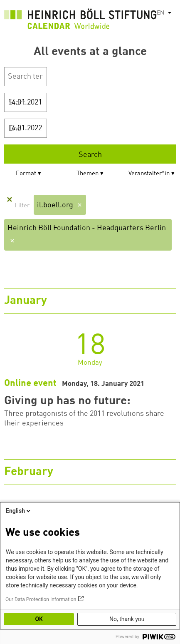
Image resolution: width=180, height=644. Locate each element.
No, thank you (127, 619)
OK (39, 619)
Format (26, 174)
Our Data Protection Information (41, 599)
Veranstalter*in (149, 174)
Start (17, 103)
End (15, 129)
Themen (88, 174)
